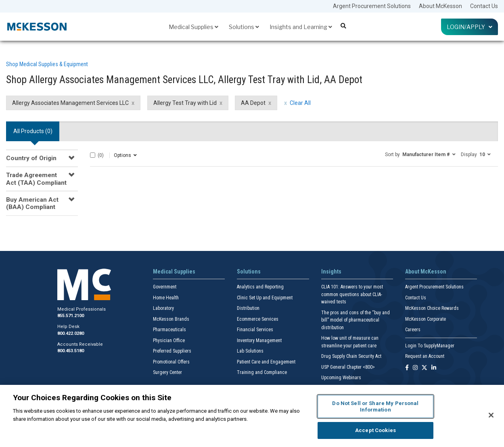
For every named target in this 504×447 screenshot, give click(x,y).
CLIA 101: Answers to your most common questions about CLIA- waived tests (352, 294)
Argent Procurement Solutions (372, 6)
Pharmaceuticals (169, 330)
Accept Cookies (375, 430)
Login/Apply (469, 27)
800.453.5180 (71, 351)
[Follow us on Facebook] (407, 368)
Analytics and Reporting (260, 287)
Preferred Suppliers (172, 351)
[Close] (491, 415)
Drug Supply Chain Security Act (351, 356)
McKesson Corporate (426, 319)
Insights (331, 272)
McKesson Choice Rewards (432, 308)
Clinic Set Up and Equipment (265, 298)
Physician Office (169, 340)
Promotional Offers (171, 362)
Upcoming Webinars (341, 378)
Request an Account (425, 356)
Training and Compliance (262, 372)
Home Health (166, 298)
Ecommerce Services (258, 319)
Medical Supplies (193, 27)
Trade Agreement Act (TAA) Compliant (36, 179)
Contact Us (484, 6)
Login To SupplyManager (430, 346)
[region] (252, 416)
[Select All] (93, 155)
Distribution (248, 308)
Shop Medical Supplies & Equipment (47, 64)
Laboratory (163, 308)
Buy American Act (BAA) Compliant (32, 203)
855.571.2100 (71, 316)
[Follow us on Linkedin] (434, 368)
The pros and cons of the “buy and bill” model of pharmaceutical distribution (356, 320)
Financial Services (255, 330)
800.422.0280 (71, 333)
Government (165, 287)
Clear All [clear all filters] (300, 103)
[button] (420, 154)
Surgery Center (167, 372)
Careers (413, 330)
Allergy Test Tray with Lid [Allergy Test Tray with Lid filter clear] (185, 103)
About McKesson (440, 6)
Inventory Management (259, 340)
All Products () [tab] (33, 131)
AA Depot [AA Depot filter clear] (253, 103)
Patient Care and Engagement (266, 362)
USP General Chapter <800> (348, 367)
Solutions (244, 27)
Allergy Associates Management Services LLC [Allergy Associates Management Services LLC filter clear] (70, 103)
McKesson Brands (171, 319)
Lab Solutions (250, 351)
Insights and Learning (301, 27)
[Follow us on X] (425, 368)
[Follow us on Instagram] (415, 368)
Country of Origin (31, 158)
